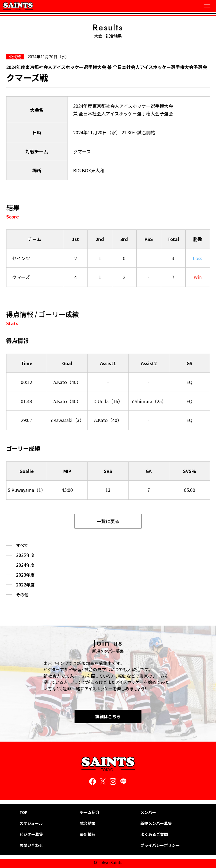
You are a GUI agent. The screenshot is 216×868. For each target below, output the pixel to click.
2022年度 (25, 585)
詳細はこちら (108, 716)
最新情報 (88, 834)
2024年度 (25, 565)
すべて (22, 545)
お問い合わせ (31, 845)
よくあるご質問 (154, 834)
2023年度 (25, 575)
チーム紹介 (90, 812)
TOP (23, 812)
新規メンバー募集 (156, 823)
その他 (22, 595)
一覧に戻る (108, 521)
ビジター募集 (31, 834)
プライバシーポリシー (160, 845)
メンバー (148, 812)
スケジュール (31, 823)
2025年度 (25, 555)
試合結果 (88, 823)
